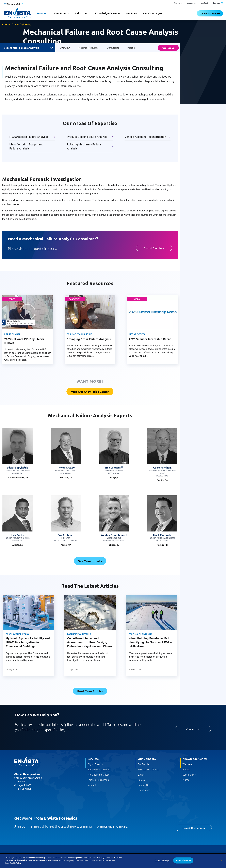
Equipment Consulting (99, 770)
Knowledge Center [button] (106, 13)
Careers (178, 3)
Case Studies (189, 775)
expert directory (44, 248)
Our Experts (62, 13)
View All (92, 785)
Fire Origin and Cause (99, 775)
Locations (191, 3)
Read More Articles (90, 691)
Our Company (147, 759)
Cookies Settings (162, 860)
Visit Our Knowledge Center (90, 392)
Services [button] (41, 13)
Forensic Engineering (18, 634)
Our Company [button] (151, 13)
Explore (218, 3)
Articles (186, 770)
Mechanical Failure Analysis (22, 48)
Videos (186, 780)
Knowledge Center (195, 759)
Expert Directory (154, 248)
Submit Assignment (210, 13)
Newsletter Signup (194, 828)
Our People (143, 764)
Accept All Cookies (183, 860)
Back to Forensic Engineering (18, 24)
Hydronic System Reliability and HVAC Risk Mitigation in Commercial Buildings (28, 642)
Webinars (131, 13)
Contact (204, 3)
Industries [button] (81, 13)
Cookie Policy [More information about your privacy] (15, 863)
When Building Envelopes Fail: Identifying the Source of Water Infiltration (150, 642)
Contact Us (168, 48)
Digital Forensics (96, 764)
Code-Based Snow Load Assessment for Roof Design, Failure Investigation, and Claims (90, 642)
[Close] (221, 860)
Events (141, 775)
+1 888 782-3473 (23, 783)
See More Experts (90, 561)
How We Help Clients (148, 770)
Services (93, 759)
